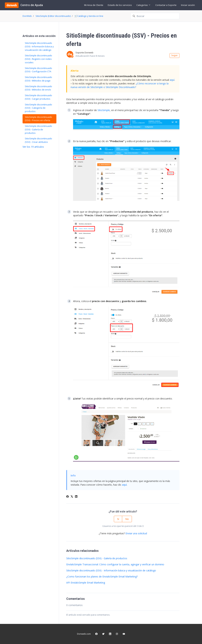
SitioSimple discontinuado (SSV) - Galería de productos (97, 558)
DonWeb (27, 16)
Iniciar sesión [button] (188, 5)
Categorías (144, 5)
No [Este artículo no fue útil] (127, 519)
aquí (172, 80)
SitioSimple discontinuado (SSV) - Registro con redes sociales (38, 59)
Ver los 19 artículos (33, 147)
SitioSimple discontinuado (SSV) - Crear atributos (38, 140)
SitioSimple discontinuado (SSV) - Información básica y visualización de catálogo (111, 570)
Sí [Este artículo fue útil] (118, 519)
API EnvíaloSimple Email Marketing (86, 583)
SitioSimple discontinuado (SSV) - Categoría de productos (38, 108)
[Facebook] (68, 497)
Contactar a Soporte (166, 5)
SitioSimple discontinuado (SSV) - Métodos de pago (38, 79)
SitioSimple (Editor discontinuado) (53, 16)
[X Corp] (72, 497)
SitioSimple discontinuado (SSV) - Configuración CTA (38, 70)
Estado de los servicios (120, 5)
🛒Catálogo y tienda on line (89, 16)
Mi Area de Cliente (94, 5)
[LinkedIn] (76, 497)
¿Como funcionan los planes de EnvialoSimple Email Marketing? (102, 576)
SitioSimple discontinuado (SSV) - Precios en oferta (38, 119)
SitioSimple (104, 110)
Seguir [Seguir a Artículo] (174, 55)
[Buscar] (155, 16)
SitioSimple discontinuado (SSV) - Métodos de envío (38, 88)
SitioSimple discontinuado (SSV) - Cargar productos (38, 97)
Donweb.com (84, 634)
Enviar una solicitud (136, 533)
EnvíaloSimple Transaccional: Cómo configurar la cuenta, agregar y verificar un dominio (115, 564)
